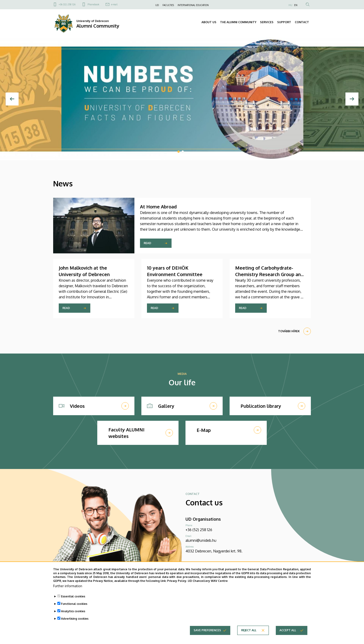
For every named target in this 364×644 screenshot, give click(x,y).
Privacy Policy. (177, 585)
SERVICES (267, 22)
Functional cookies (74, 608)
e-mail (114, 4)
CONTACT (302, 22)
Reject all (249, 635)
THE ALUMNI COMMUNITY (238, 22)
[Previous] (12, 99)
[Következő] (352, 99)
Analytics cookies (73, 616)
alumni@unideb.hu (201, 540)
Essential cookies (73, 601)
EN (296, 5)
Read (147, 243)
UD (157, 5)
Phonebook (93, 4)
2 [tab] (183, 152)
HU (290, 5)
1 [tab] (179, 152)
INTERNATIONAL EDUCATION (193, 5)
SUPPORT (284, 22)
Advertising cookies (75, 623)
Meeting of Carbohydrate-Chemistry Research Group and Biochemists (269, 274)
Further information (68, 590)
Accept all (288, 635)
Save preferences (207, 635)
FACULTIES (168, 5)
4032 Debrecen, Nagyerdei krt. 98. (214, 551)
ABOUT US (209, 22)
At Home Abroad (158, 207)
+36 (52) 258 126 (67, 4)
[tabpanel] (182, 99)
